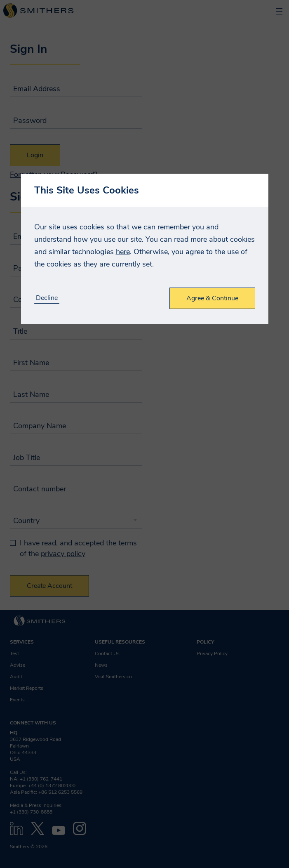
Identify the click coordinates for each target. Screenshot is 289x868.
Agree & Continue (212, 298)
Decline (47, 298)
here (123, 252)
